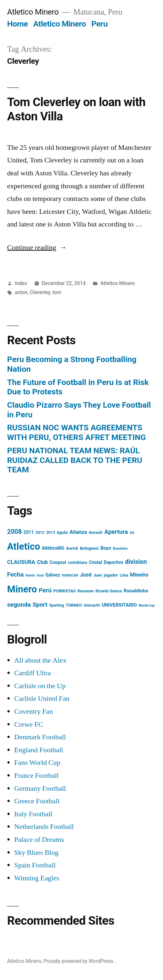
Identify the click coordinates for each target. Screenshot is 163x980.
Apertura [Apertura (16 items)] (116, 532)
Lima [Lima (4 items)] (124, 575)
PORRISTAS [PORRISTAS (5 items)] (64, 591)
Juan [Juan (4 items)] (97, 575)
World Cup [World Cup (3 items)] (147, 606)
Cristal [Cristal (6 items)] (96, 562)
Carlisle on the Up (40, 686)
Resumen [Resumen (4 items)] (86, 591)
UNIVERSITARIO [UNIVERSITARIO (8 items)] (119, 605)
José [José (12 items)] (86, 575)
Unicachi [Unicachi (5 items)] (92, 605)
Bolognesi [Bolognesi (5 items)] (89, 548)
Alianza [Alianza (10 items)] (78, 532)
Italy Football (33, 814)
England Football (39, 750)
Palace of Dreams (39, 840)
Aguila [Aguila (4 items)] (62, 533)
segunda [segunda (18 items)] (19, 605)
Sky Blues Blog (36, 853)
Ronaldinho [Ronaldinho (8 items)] (136, 591)
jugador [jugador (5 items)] (111, 575)
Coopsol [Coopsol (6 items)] (58, 562)
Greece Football (37, 801)
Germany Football (40, 788)
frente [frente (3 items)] (30, 575)
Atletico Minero (33, 12)
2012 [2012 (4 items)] (40, 533)
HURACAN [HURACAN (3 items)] (70, 575)
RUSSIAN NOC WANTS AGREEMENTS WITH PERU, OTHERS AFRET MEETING (76, 432)
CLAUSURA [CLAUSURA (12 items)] (21, 562)
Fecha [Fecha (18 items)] (15, 574)
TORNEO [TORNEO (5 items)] (74, 605)
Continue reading (37, 248)
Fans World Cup (37, 763)
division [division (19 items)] (136, 562)
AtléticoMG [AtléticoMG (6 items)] (53, 548)
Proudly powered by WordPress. (79, 961)
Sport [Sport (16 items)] (40, 605)
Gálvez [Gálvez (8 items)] (53, 575)
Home (17, 24)
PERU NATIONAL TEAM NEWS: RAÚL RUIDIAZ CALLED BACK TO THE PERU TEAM (75, 460)
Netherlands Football (44, 827)
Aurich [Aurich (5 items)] (72, 548)
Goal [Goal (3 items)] (40, 575)
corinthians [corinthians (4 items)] (77, 563)
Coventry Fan (34, 711)
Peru (99, 24)
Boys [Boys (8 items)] (106, 548)
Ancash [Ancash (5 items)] (96, 532)
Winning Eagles (37, 878)
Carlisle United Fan (42, 699)
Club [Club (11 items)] (42, 562)
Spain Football (35, 865)
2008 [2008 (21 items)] (15, 532)
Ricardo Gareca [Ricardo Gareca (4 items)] (109, 591)
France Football (36, 776)
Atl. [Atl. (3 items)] (132, 533)
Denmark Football (40, 737)
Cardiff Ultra (32, 673)
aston (21, 292)
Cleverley (40, 292)
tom (57, 292)
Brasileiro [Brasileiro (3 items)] (120, 549)
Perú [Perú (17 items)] (45, 590)
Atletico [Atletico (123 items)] (24, 546)
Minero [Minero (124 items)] (22, 589)
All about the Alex (40, 660)
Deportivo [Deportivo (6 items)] (114, 562)
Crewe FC (29, 724)
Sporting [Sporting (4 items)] (56, 605)
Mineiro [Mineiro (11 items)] (139, 575)
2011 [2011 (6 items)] (29, 532)
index (21, 283)
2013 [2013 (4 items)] (51, 533)
